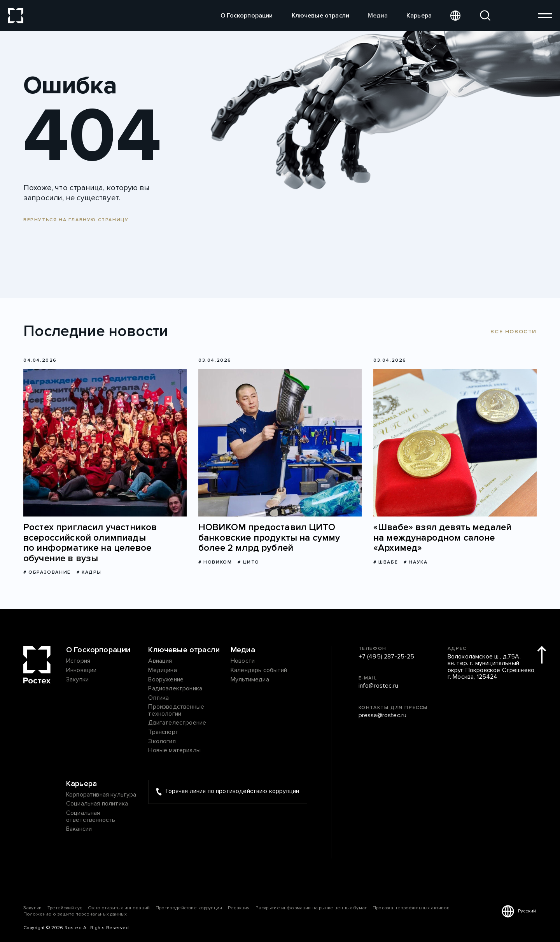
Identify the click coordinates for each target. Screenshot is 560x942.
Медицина (162, 671)
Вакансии (79, 829)
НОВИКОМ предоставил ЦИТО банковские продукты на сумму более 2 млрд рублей (269, 538)
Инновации (81, 671)
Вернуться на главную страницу (76, 220)
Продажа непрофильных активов (411, 908)
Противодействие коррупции (189, 908)
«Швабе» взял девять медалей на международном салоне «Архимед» (442, 538)
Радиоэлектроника (175, 689)
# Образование (47, 572)
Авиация (160, 661)
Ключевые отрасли (321, 16)
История (78, 661)
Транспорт (163, 732)
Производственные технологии (176, 710)
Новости (243, 661)
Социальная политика (97, 804)
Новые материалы (174, 751)
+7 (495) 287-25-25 (387, 657)
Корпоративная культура (101, 795)
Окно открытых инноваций (119, 908)
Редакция (239, 908)
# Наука (416, 562)
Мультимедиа (250, 680)
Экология (162, 742)
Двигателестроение (177, 723)
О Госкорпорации (247, 16)
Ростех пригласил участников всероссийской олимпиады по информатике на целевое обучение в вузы (90, 543)
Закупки (77, 680)
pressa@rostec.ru (383, 716)
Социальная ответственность (91, 817)
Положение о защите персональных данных (75, 914)
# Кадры (89, 572)
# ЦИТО (248, 562)
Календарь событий (259, 671)
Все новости (514, 332)
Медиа (378, 16)
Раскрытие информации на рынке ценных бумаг (311, 908)
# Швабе (386, 562)
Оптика (158, 698)
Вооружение (166, 680)
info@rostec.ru (378, 686)
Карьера (419, 16)
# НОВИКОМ (215, 562)
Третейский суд (65, 908)
